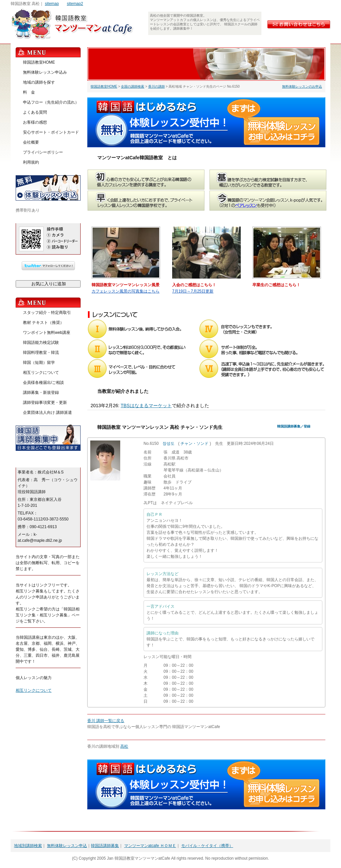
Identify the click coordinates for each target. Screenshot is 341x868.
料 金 (29, 92)
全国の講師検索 (133, 86)
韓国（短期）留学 (39, 363)
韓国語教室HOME (104, 86)
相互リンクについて (41, 373)
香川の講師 (157, 86)
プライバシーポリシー (43, 152)
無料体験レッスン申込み (45, 72)
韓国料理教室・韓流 (41, 353)
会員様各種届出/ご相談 (43, 383)
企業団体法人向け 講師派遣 (47, 413)
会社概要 (31, 142)
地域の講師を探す (39, 82)
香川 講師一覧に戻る (106, 721)
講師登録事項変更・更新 (45, 403)
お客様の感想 (35, 122)
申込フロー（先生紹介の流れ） (51, 102)
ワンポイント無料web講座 (47, 333)
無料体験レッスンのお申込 (302, 86)
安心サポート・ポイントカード (51, 132)
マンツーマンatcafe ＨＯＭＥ (150, 846)
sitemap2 (75, 4)
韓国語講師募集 (105, 846)
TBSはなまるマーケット (146, 406)
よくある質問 (35, 112)
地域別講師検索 (28, 846)
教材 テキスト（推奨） (43, 323)
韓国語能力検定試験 (41, 343)
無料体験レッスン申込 (67, 846)
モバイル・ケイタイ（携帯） (207, 846)
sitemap (52, 4)
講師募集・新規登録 (41, 393)
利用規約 (31, 162)
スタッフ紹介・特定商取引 (47, 313)
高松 (124, 746)
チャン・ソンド (194, 443)
